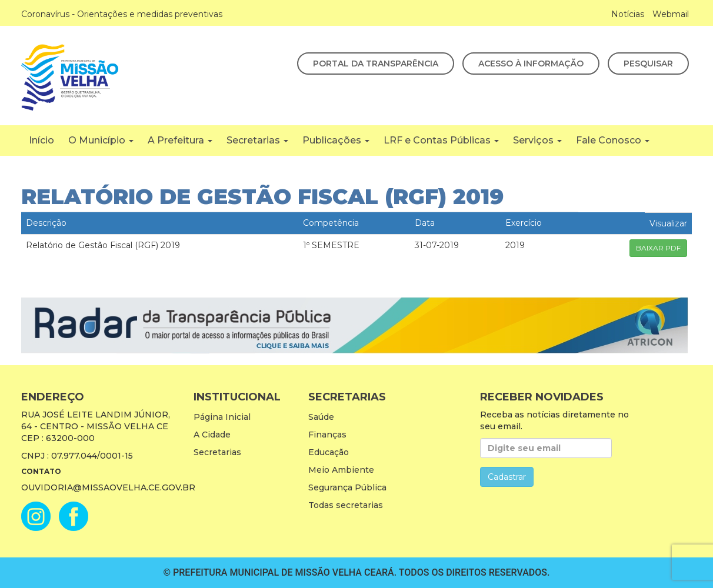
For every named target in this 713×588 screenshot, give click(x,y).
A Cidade (212, 435)
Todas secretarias (346, 505)
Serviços (537, 140)
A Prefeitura (180, 140)
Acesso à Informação (531, 64)
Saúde (321, 417)
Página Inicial (222, 417)
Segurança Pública (347, 487)
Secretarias (257, 140)
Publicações (336, 140)
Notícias (628, 14)
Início (41, 140)
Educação (329, 452)
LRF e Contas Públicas (441, 140)
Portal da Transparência (376, 64)
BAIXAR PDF (658, 248)
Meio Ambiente (341, 470)
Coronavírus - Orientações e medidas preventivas (122, 14)
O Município (101, 140)
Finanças (327, 435)
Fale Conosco (613, 140)
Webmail (671, 14)
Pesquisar (648, 64)
